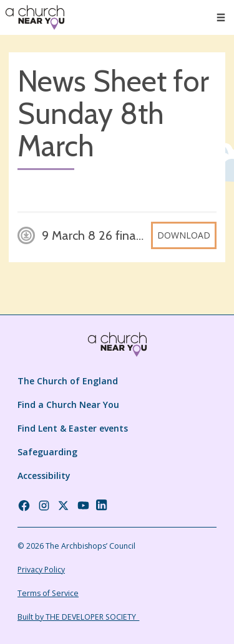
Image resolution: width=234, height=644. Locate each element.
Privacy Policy (41, 570)
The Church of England (68, 381)
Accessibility (44, 476)
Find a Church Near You (68, 405)
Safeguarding (47, 452)
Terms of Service (48, 593)
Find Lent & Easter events (73, 428)
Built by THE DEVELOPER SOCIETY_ (78, 617)
